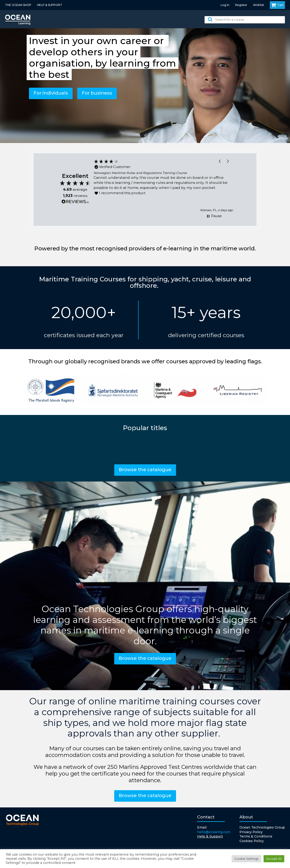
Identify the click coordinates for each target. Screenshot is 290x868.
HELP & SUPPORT (50, 5)
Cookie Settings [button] (246, 859)
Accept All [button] (274, 859)
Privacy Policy (251, 832)
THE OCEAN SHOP (18, 5)
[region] (163, 186)
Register (241, 5)
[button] (220, 161)
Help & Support (210, 836)
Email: (214, 830)
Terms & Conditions (256, 836)
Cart (277, 5)
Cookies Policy (252, 841)
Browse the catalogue (145, 470)
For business (97, 93)
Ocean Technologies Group (262, 827)
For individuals (51, 93)
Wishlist (259, 5)
